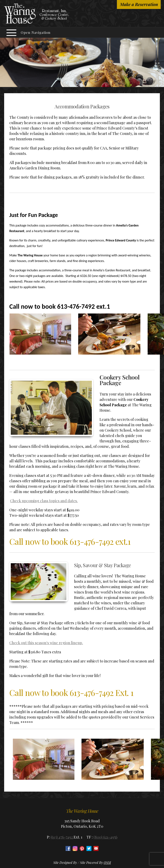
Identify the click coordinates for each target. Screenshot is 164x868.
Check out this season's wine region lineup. (46, 643)
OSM (107, 862)
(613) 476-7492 (62, 837)
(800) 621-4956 (105, 837)
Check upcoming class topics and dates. (44, 501)
